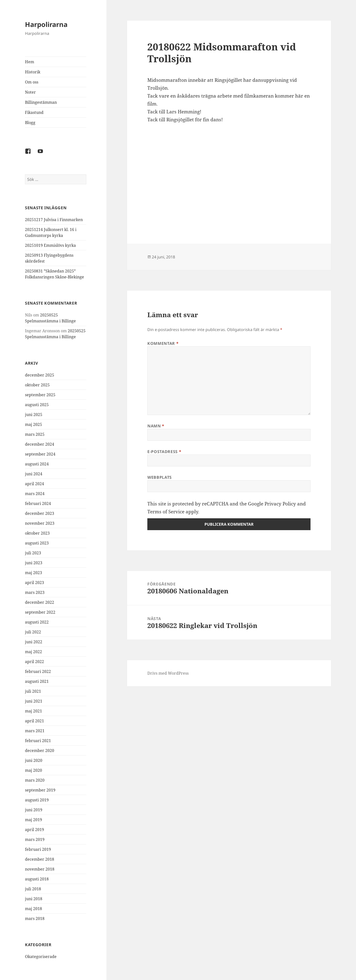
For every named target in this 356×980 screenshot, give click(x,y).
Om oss (32, 82)
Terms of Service (166, 512)
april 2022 (34, 662)
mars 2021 (35, 731)
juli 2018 (33, 889)
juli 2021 (33, 691)
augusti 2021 (37, 681)
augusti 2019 (37, 800)
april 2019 (34, 830)
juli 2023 (33, 553)
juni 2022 (34, 642)
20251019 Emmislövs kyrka (50, 245)
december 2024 (40, 444)
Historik (33, 72)
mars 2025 (35, 434)
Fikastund (34, 112)
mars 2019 (35, 839)
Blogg (30, 123)
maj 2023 (33, 573)
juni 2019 (34, 810)
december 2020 (40, 751)
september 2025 (40, 395)
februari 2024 (38, 503)
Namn (156, 426)
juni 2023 (34, 563)
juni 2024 (34, 474)
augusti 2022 (37, 622)
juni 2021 (34, 701)
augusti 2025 (37, 405)
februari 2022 (38, 671)
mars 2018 (35, 918)
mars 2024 (35, 494)
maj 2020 (33, 770)
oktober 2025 (37, 385)
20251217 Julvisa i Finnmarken (54, 220)
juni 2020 (34, 760)
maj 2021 (33, 711)
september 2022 (40, 612)
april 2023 (34, 583)
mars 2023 (35, 592)
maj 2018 (33, 909)
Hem (30, 62)
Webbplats (160, 477)
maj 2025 (33, 424)
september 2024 (40, 454)
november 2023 (40, 523)
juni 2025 (34, 415)
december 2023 (40, 513)
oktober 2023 (37, 533)
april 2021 (34, 721)
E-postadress (164, 452)
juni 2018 (34, 899)
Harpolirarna (46, 24)
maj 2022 (33, 652)
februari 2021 (38, 741)
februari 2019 (38, 849)
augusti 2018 (37, 879)
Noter (30, 92)
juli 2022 (33, 632)
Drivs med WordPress (168, 673)
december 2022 (40, 602)
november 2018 (40, 869)
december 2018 (40, 859)
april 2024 (34, 484)
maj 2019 (33, 820)
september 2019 (40, 790)
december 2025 (40, 375)
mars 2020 (35, 780)
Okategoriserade (41, 957)
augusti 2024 (37, 464)
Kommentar (163, 343)
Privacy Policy (280, 504)
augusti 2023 (37, 543)
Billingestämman (41, 102)
